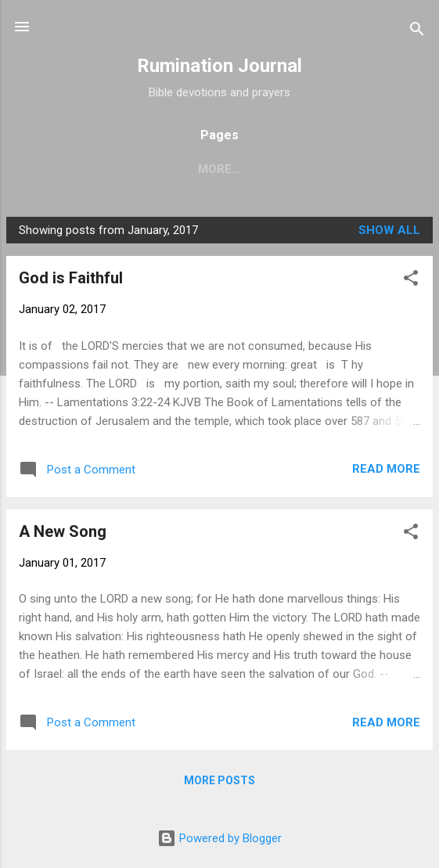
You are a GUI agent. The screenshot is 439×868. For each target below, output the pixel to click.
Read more (386, 469)
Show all (389, 230)
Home (185, 169)
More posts (219, 780)
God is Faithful (71, 278)
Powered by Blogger (219, 838)
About (251, 169)
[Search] (417, 32)
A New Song (63, 531)
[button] (411, 281)
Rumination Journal (219, 66)
